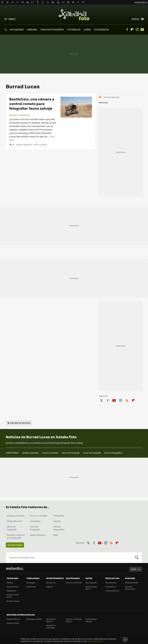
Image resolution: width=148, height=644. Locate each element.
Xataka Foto (74, 15)
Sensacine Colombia (51, 626)
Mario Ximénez (24, 145)
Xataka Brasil (13, 623)
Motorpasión (91, 583)
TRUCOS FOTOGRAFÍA (52, 29)
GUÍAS (87, 29)
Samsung (103, 102)
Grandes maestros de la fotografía (16, 536)
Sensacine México (51, 620)
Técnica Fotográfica (113, 453)
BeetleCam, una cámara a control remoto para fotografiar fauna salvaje (32, 104)
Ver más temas (15, 545)
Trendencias (111, 583)
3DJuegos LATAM (34, 619)
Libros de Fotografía (71, 453)
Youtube (142, 30)
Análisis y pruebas (30, 453)
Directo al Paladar (74, 583)
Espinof (49, 587)
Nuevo (135, 19)
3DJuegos (31, 583)
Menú (12, 19)
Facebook (127, 30)
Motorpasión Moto (91, 588)
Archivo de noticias (20, 423)
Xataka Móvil (12, 587)
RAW (56, 535)
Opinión (57, 521)
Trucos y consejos (19, 115)
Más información (96, 641)
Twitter (101, 400)
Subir (134, 569)
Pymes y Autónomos (130, 588)
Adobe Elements (38, 535)
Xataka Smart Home (13, 596)
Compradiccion (112, 591)
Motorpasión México (91, 620)
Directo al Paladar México (74, 620)
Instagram (137, 30)
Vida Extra (31, 587)
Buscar (137, 558)
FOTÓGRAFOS (101, 29)
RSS (127, 400)
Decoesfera (111, 587)
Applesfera (11, 591)
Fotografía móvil (14, 521)
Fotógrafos (59, 516)
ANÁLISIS (32, 29)
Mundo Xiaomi (13, 601)
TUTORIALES (74, 29)
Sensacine (51, 583)
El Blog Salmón (132, 583)
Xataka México (13, 619)
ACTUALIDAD (17, 29)
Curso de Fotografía (92, 453)
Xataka (10, 583)
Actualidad (35, 521)
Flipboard (132, 30)
